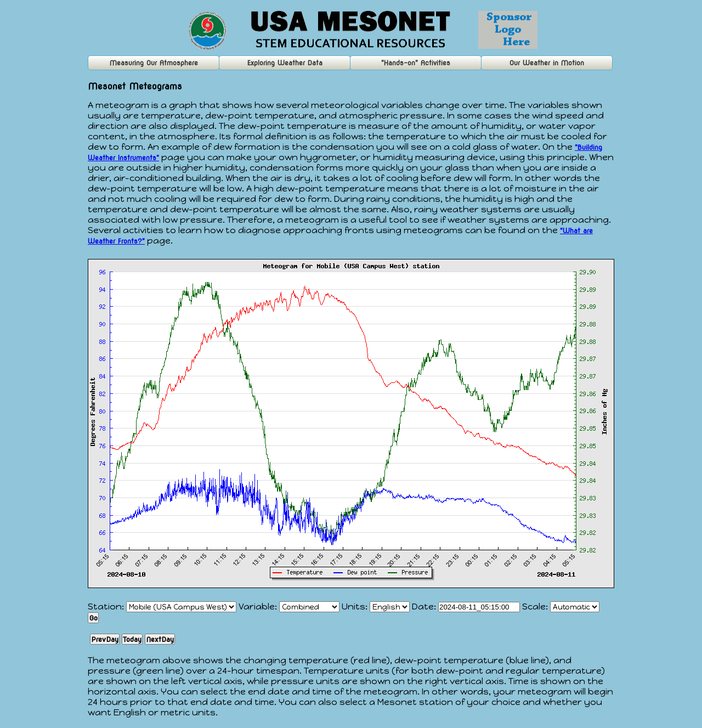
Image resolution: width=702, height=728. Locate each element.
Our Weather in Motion (547, 63)
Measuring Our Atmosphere (154, 63)
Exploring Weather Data (285, 63)
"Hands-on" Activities (416, 63)
